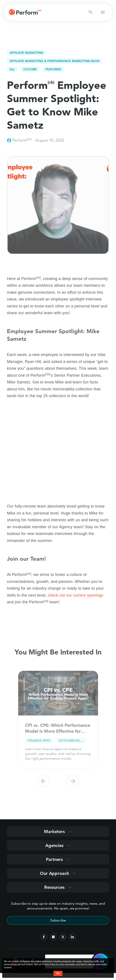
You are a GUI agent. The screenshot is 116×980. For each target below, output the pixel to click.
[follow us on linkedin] (72, 937)
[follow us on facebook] (44, 937)
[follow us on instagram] (53, 937)
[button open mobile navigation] (103, 12)
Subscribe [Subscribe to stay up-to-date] (58, 920)
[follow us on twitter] (63, 937)
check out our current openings (75, 595)
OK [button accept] (58, 973)
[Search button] (91, 12)
